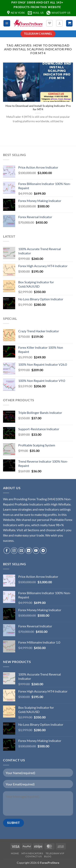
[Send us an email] (21, 551)
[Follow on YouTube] (36, 551)
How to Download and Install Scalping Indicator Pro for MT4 (38, 108)
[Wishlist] (49, 23)
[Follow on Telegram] (43, 551)
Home (15, 853)
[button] (7, 23)
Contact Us (34, 856)
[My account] (59, 23)
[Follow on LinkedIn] (29, 551)
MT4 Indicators (32, 853)
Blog (48, 856)
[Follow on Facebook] (7, 551)
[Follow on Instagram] (14, 551)
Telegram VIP (55, 853)
